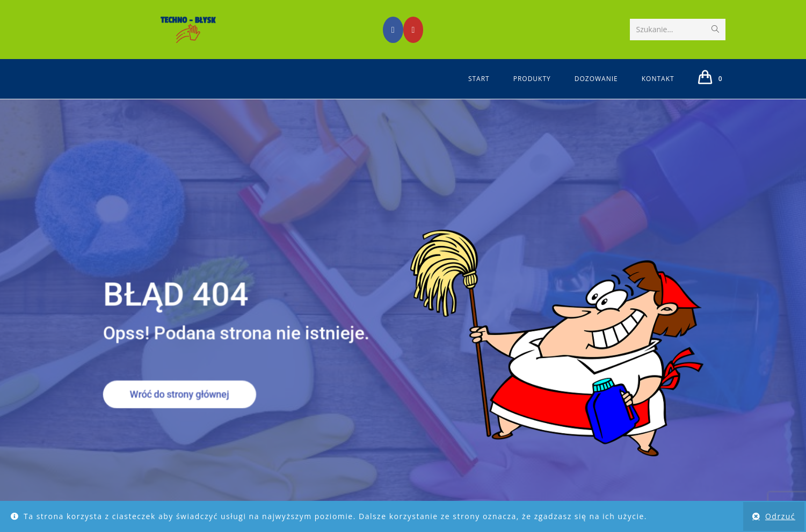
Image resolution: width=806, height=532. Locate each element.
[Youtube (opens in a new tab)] (413, 30)
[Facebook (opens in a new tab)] (393, 30)
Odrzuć (780, 516)
